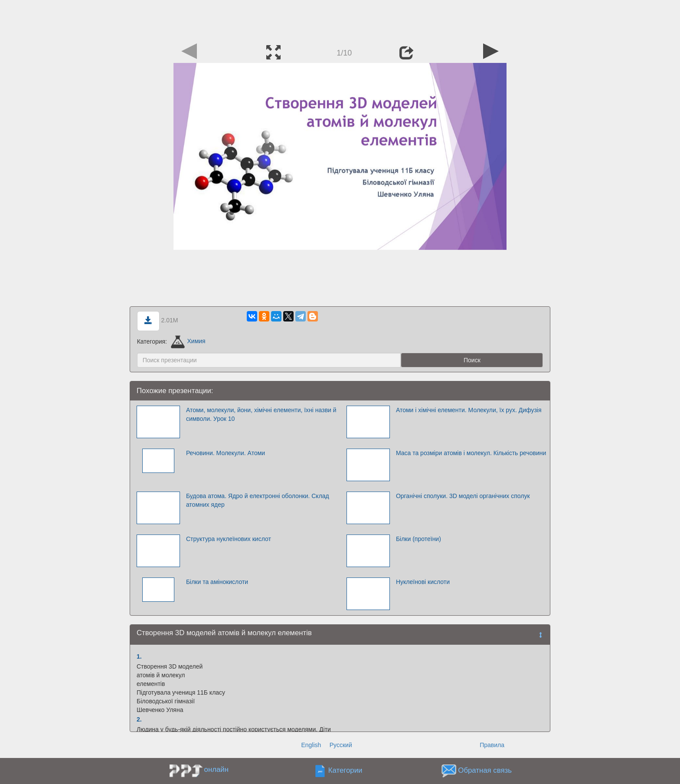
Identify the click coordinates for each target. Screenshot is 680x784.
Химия (188, 341)
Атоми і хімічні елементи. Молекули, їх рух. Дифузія (469, 410)
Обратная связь (485, 770)
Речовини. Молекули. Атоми (226, 453)
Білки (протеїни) (418, 539)
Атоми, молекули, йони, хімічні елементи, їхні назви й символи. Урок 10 (261, 414)
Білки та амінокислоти (217, 582)
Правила (492, 745)
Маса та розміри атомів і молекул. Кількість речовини (471, 453)
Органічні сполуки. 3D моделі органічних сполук (463, 496)
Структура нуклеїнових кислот (229, 539)
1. (139, 656)
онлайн (216, 769)
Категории (345, 770)
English (311, 745)
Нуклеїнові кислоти (423, 582)
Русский (341, 745)
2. (139, 719)
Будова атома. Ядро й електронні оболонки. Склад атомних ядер (258, 500)
